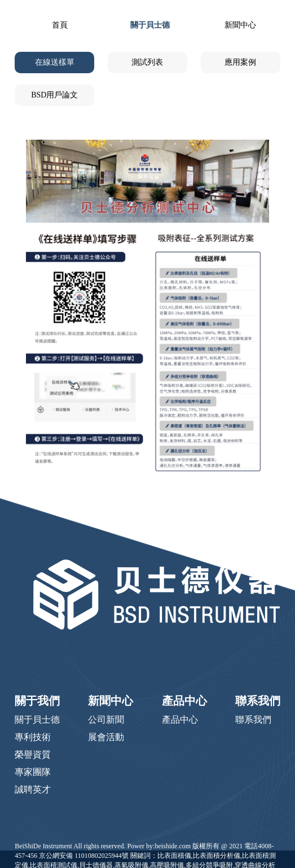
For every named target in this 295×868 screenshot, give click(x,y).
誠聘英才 (33, 789)
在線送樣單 (55, 62)
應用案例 (240, 62)
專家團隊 (33, 772)
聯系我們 (258, 701)
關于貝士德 (150, 25)
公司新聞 (106, 720)
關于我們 (37, 701)
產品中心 (184, 701)
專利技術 (33, 737)
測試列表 (147, 62)
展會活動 (106, 737)
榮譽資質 (33, 755)
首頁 (60, 25)
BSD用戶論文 (54, 95)
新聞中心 (240, 25)
